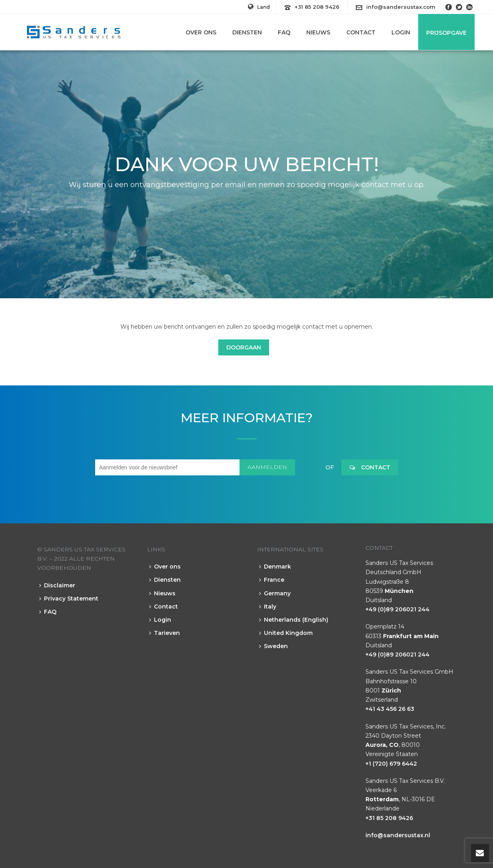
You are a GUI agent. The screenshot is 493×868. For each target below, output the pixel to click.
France (272, 580)
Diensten (247, 32)
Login (401, 32)
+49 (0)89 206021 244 (397, 609)
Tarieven (165, 633)
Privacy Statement (69, 599)
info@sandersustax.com (401, 7)
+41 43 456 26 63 (390, 709)
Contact (361, 32)
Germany (275, 593)
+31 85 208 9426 (317, 7)
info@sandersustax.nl (398, 835)
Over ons (201, 32)
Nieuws (318, 32)
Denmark (275, 567)
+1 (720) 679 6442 (391, 764)
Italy (268, 607)
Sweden (273, 646)
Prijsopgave (446, 33)
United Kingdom (286, 633)
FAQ (284, 32)
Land (259, 7)
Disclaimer (57, 585)
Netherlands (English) (294, 620)
